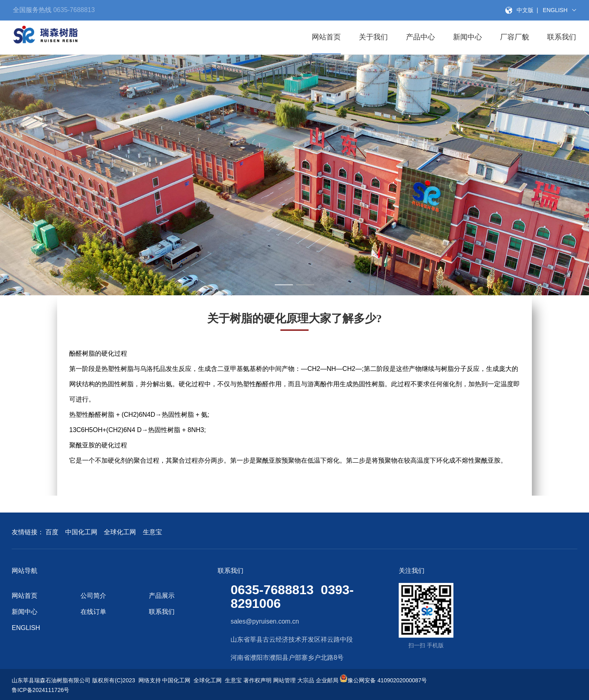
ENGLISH (26, 628)
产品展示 (162, 596)
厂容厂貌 (515, 37)
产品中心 (420, 37)
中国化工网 (81, 532)
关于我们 (373, 37)
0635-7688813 (73, 10)
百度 (52, 532)
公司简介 (93, 596)
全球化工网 (120, 532)
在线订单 (93, 612)
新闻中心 (467, 37)
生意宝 (152, 532)
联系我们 (562, 37)
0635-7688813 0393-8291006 (292, 597)
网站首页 (326, 37)
